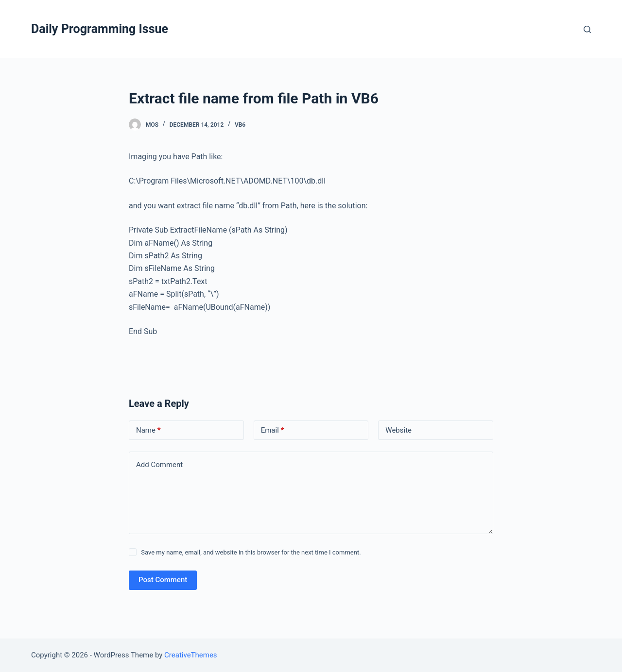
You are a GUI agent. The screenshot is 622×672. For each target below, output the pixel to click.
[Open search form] (587, 29)
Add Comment (159, 465)
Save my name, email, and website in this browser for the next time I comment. (251, 552)
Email (273, 430)
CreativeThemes (191, 655)
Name (148, 430)
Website (398, 430)
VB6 (240, 125)
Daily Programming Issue (100, 29)
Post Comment (163, 580)
